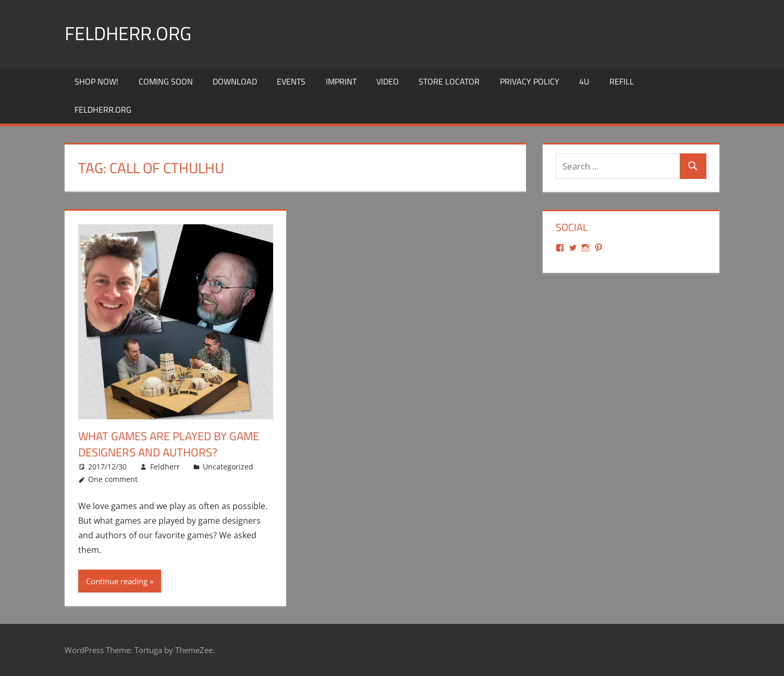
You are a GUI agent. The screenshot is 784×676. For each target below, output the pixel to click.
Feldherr (165, 466)
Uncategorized (228, 466)
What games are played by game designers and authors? (169, 444)
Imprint (341, 81)
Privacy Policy (530, 81)
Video (388, 81)
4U (584, 81)
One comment (113, 479)
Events (291, 81)
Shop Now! (96, 81)
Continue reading (117, 581)
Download (235, 81)
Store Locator (449, 81)
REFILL (622, 81)
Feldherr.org (128, 33)
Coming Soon (166, 81)
